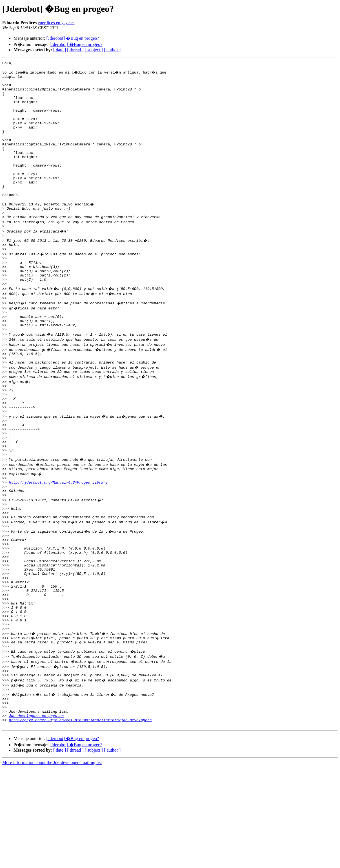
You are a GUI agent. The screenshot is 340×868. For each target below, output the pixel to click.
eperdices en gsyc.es (56, 23)
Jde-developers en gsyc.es (36, 814)
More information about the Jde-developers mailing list (52, 863)
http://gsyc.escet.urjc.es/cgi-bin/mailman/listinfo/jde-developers (80, 820)
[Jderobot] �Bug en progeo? (73, 38)
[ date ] (60, 50)
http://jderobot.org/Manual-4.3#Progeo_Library (58, 546)
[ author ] (112, 50)
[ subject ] (94, 50)
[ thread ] (75, 50)
